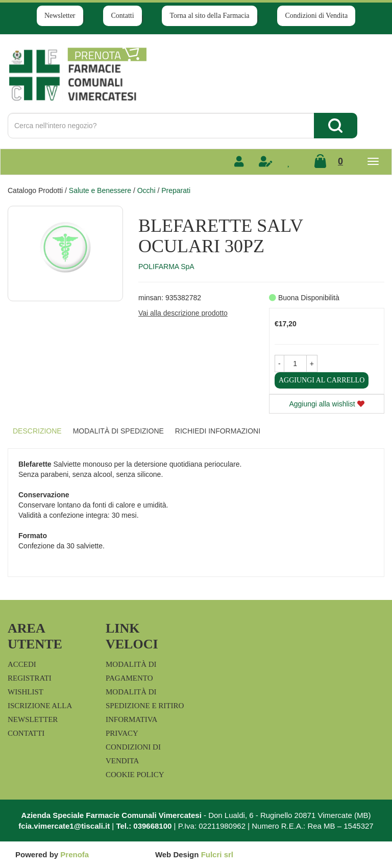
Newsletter (60, 16)
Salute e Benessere (100, 190)
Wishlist (26, 692)
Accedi (22, 664)
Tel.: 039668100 (144, 826)
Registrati (30, 678)
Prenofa (75, 854)
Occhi (146, 190)
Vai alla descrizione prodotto (183, 313)
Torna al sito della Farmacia (209, 16)
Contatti (122, 16)
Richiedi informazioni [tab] (218, 431)
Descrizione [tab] (37, 431)
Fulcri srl (217, 854)
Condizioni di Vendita (316, 16)
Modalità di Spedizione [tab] (118, 431)
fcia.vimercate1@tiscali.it (64, 826)
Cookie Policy (135, 775)
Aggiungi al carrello (322, 380)
